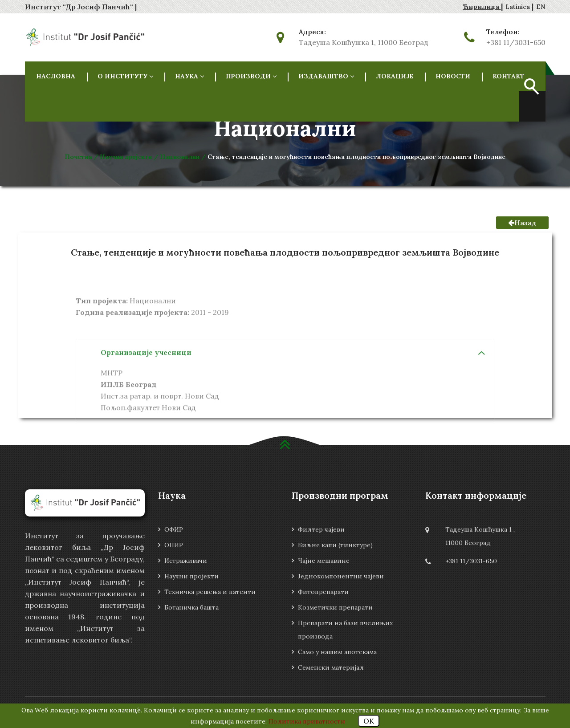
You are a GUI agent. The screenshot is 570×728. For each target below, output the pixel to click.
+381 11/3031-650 (516, 42)
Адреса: (312, 32)
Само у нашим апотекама (337, 652)
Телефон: (503, 32)
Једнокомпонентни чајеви (341, 576)
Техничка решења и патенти (210, 592)
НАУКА (189, 76)
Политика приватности (307, 721)
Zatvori (542, 8)
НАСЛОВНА (56, 76)
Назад (522, 223)
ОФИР (174, 529)
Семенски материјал (331, 667)
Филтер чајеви (321, 529)
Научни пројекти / (130, 157)
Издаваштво (326, 76)
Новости (453, 76)
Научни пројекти (191, 576)
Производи (251, 76)
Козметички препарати (335, 607)
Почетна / (82, 157)
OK (369, 721)
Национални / (184, 157)
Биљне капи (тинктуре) (335, 545)
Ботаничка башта (191, 607)
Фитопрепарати (323, 592)
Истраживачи (186, 561)
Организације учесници (146, 378)
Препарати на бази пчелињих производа (345, 630)
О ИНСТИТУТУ (125, 76)
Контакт (509, 76)
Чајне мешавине (324, 561)
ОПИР (174, 545)
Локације (395, 76)
